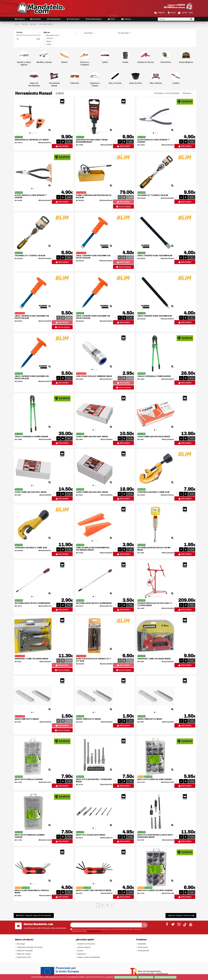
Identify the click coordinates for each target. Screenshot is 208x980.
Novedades (142, 944)
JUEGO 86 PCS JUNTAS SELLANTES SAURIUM (155, 890)
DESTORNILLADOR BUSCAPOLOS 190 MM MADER (154, 549)
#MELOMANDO (62, 146)
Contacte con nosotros (86, 944)
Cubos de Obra (135, 83)
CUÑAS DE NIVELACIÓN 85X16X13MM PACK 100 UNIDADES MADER (93, 549)
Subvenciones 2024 (24, 957)
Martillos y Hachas (44, 62)
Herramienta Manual (54, 84)
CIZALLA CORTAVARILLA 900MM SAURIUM (31, 437)
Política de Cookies (24, 954)
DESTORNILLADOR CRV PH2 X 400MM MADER (94, 603)
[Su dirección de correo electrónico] (106, 925)
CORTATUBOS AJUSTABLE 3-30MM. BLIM (153, 492)
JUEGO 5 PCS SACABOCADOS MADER (91, 835)
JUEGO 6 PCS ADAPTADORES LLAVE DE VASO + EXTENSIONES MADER (155, 836)
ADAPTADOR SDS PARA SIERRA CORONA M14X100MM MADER (92, 141)
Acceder (80, 951)
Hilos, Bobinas (156, 83)
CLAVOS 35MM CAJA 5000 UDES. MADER (31, 492)
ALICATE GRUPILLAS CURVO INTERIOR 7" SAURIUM (31, 196)
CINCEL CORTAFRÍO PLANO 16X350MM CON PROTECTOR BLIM (32, 317)
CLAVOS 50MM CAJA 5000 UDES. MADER (92, 492)
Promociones (143, 947)
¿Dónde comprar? (84, 947)
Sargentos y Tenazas (95, 84)
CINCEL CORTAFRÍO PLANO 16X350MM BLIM (155, 256)
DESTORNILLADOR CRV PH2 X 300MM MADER (32, 603)
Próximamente (143, 951)
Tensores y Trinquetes (85, 63)
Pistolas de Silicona (146, 62)
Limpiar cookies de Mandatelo (89, 957)
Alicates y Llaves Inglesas (24, 63)
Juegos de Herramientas (34, 84)
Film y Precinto (115, 83)
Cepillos (176, 83)
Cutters (105, 62)
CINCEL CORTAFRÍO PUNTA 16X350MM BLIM (155, 316)
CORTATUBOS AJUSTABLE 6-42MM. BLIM (31, 548)
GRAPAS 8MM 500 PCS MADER (27, 719)
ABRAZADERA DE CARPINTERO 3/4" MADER (32, 140)
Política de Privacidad (25, 951)
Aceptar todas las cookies (126, 977)
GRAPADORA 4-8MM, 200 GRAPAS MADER (154, 659)
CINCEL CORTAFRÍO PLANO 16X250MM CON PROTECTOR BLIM (93, 257)
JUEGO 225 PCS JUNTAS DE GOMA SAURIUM (154, 779)
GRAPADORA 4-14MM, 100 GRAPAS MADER (31, 659)
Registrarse (82, 954)
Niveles (64, 62)
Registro (160, 13)
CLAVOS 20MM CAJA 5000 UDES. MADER (92, 437)
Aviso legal (21, 944)
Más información (146, 977)
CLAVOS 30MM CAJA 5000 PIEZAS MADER (154, 437)
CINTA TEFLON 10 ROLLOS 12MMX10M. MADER (94, 376)
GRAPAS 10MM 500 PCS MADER (88, 719)
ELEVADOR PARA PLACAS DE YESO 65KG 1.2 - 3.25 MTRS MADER (155, 604)
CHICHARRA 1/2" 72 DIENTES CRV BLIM (153, 195)
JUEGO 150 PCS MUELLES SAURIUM (29, 779)
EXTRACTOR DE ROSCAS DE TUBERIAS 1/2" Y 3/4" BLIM (94, 660)
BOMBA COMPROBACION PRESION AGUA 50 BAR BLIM (94, 196)
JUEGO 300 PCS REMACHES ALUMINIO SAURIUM (30, 836)
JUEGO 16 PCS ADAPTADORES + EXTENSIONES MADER (94, 781)
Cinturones (75, 83)
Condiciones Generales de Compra (30, 947)
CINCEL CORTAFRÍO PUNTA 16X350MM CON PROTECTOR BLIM (32, 377)
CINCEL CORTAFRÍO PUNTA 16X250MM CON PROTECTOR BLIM (93, 317)
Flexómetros (166, 62)
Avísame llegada (123, 207)
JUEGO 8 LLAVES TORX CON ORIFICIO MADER (94, 890)
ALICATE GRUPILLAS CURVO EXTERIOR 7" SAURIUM (153, 141)
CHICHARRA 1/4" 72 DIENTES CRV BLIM (30, 256)
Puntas (125, 62)
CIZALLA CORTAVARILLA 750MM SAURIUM (154, 376)
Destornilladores (186, 62)
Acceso (172, 13)
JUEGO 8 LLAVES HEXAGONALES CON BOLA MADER (32, 892)
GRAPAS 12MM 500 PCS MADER (150, 719)
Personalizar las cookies (165, 977)
